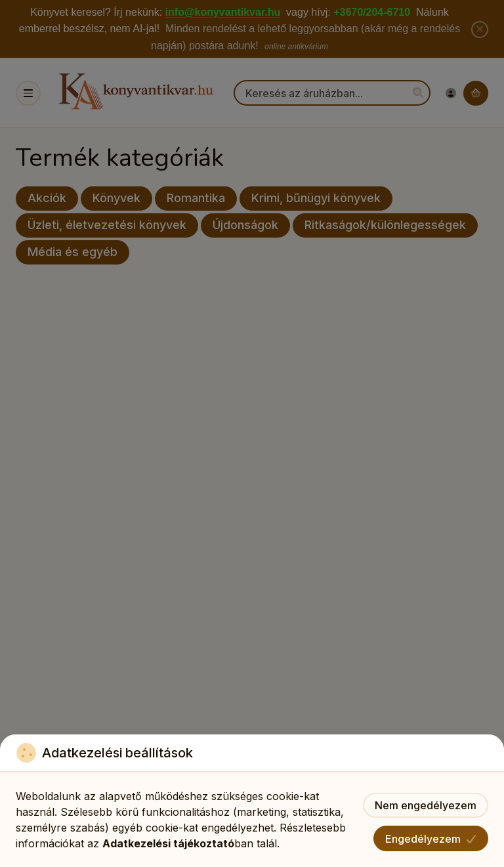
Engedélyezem (431, 839)
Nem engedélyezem (426, 805)
